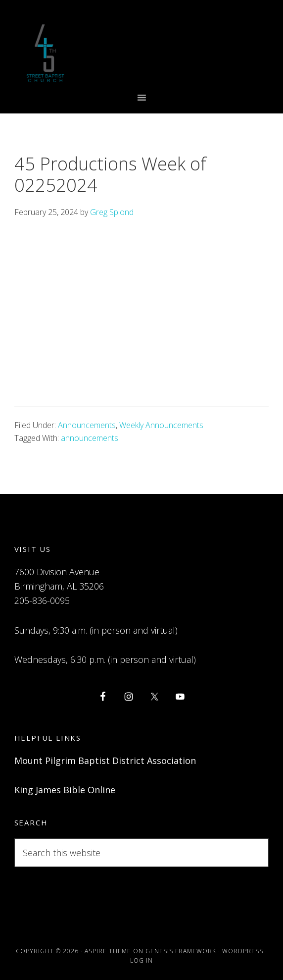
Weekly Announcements (161, 425)
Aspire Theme (108, 951)
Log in (141, 960)
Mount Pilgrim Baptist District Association (105, 761)
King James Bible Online (65, 790)
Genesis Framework (181, 951)
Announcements (87, 425)
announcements (90, 438)
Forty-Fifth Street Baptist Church (45, 53)
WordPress (243, 951)
